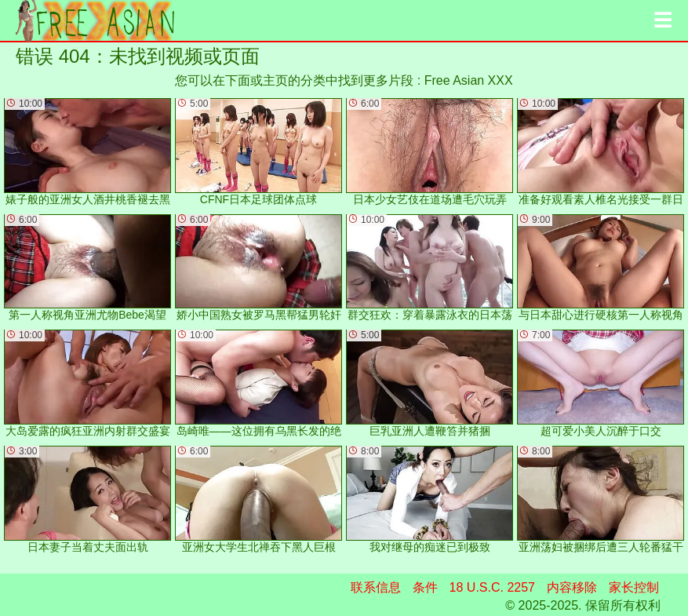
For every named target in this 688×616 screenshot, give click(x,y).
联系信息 (376, 587)
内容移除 (572, 587)
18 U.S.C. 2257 (492, 587)
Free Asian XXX (469, 80)
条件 (425, 587)
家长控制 (634, 587)
